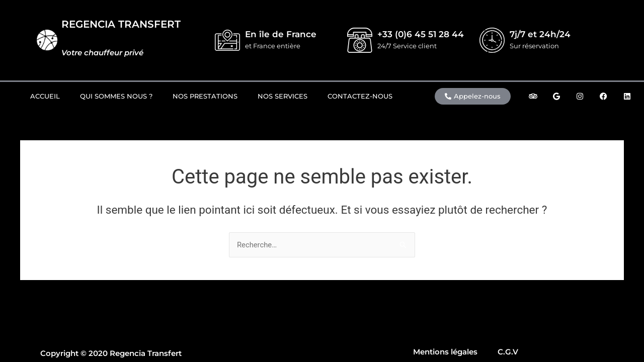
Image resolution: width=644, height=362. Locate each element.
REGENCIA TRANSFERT (121, 24)
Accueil (45, 96)
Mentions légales (445, 352)
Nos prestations (205, 96)
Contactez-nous (360, 96)
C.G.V (508, 352)
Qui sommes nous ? (116, 96)
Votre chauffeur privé (102, 53)
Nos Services (283, 96)
